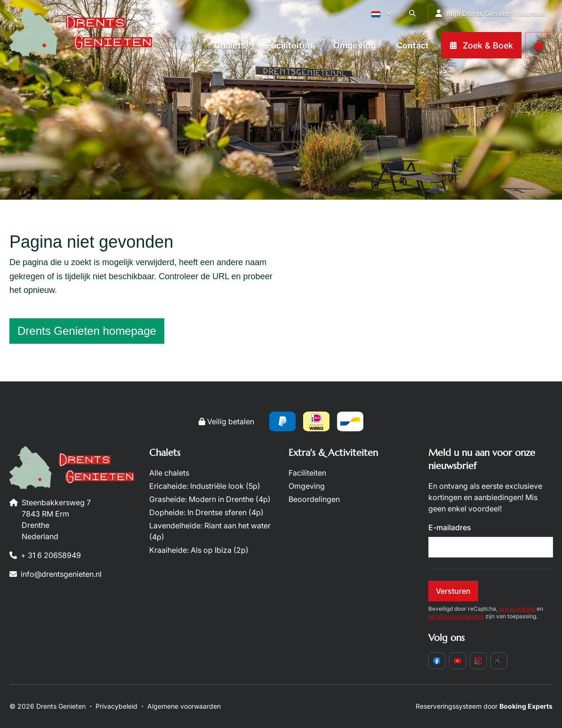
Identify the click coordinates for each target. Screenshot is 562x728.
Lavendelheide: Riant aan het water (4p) (210, 531)
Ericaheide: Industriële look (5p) (205, 486)
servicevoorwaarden (456, 616)
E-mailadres (450, 527)
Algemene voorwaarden (184, 706)
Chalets (165, 453)
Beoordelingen (314, 499)
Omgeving (307, 486)
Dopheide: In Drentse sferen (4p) (206, 512)
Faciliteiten (307, 473)
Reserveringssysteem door (484, 706)
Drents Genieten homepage (87, 331)
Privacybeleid (116, 706)
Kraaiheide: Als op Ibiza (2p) (199, 550)
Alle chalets (169, 473)
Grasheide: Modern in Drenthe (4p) (210, 499)
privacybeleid (517, 609)
